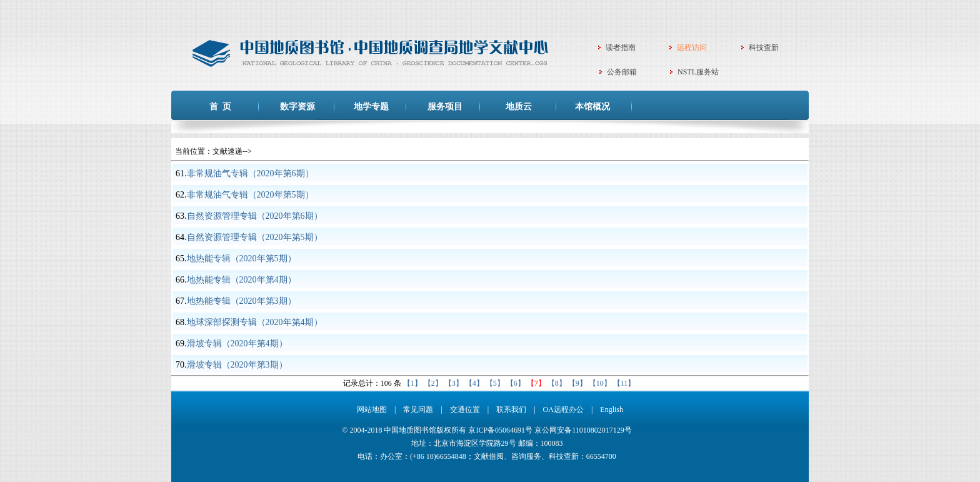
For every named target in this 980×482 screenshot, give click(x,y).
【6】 (516, 383)
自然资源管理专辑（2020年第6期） (255, 216)
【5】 (495, 383)
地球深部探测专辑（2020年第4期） (255, 322)
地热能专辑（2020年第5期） (242, 259)
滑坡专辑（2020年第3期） (237, 365)
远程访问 (692, 48)
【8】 (557, 383)
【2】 (433, 383)
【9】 (577, 383)
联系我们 (511, 409)
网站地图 (372, 409)
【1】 (412, 383)
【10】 (600, 383)
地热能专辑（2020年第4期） (242, 280)
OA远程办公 (563, 409)
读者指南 (621, 48)
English (612, 409)
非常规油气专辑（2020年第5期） (250, 195)
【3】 (454, 383)
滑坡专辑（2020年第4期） (237, 344)
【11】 (624, 383)
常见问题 (418, 409)
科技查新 (764, 48)
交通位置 (465, 409)
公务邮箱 (622, 72)
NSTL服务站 (698, 72)
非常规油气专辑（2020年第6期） (250, 173)
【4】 (474, 383)
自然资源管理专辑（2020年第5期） (255, 237)
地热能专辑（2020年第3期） (242, 301)
